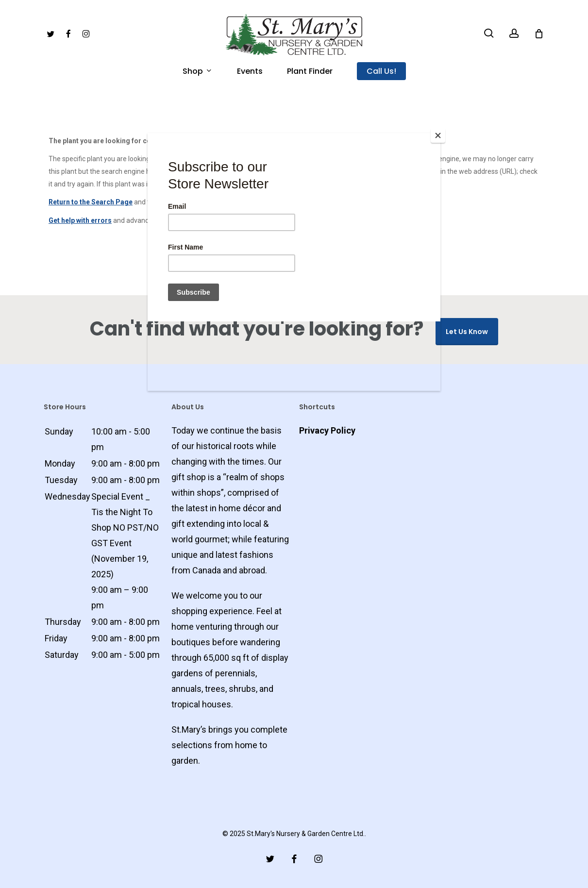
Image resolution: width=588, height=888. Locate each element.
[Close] (438, 135)
